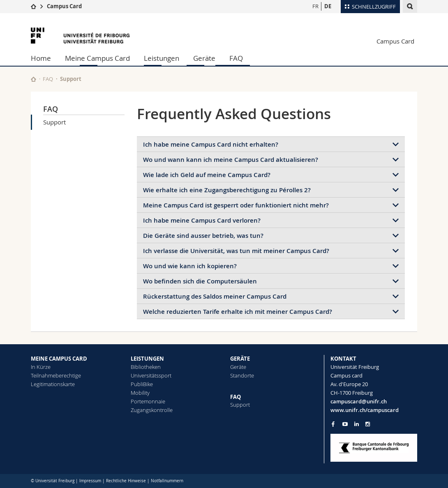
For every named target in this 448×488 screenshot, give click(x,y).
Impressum (90, 481)
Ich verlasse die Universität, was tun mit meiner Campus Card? (236, 251)
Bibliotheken (146, 367)
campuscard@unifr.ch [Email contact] (359, 401)
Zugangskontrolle (152, 410)
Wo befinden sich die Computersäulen (200, 281)
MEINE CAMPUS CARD (59, 359)
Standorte (242, 375)
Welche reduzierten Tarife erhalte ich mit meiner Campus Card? (238, 312)
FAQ (236, 58)
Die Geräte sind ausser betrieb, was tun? (203, 236)
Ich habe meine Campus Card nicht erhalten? (211, 144)
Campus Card (64, 6)
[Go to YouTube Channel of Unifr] (345, 424)
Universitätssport (151, 375)
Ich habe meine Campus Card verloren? (202, 220)
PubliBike (142, 384)
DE (328, 6)
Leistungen (162, 58)
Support (54, 122)
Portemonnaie (148, 401)
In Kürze (41, 367)
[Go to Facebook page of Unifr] (333, 424)
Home (41, 58)
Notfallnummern (167, 481)
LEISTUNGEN (147, 359)
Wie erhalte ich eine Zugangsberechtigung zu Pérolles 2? (227, 190)
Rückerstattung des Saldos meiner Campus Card (215, 296)
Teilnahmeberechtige (56, 375)
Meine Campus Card (97, 58)
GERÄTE (240, 359)
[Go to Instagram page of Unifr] (368, 424)
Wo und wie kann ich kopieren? (190, 266)
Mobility (140, 393)
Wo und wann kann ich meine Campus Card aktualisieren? (231, 160)
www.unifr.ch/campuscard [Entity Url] (365, 410)
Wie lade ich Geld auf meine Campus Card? (207, 175)
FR (315, 6)
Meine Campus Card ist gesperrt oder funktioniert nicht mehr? (236, 205)
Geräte (204, 58)
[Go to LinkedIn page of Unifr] (357, 424)
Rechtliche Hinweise (126, 481)
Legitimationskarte (53, 384)
